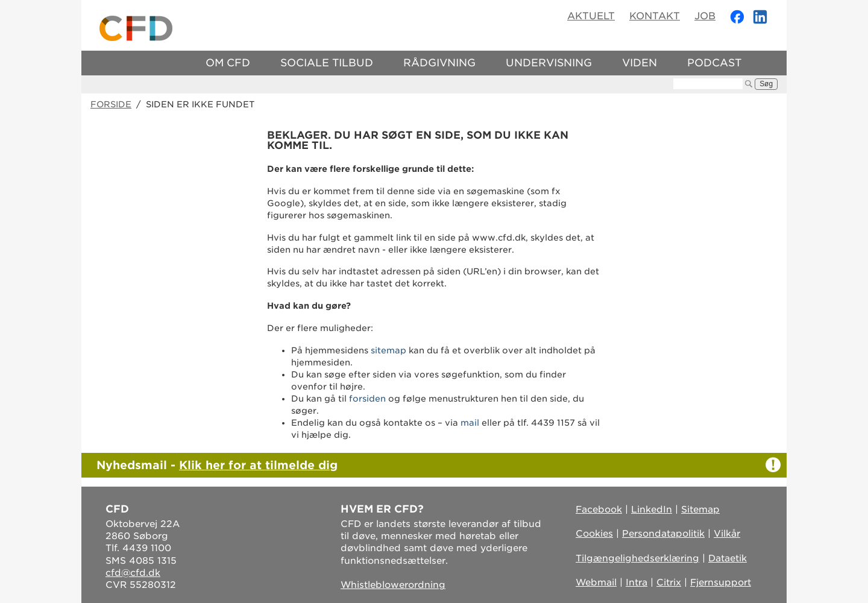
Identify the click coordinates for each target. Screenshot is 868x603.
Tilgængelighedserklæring (637, 558)
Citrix (669, 582)
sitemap (388, 350)
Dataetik (728, 558)
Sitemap (700, 510)
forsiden (367, 399)
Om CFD (228, 63)
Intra (637, 582)
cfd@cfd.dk (133, 573)
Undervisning (549, 63)
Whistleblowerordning (393, 585)
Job (705, 16)
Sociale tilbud (327, 63)
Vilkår (727, 534)
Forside (111, 104)
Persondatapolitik (663, 534)
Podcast (714, 63)
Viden (640, 63)
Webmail (596, 582)
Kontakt (655, 16)
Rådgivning (439, 63)
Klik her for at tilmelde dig (258, 465)
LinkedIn (652, 510)
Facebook (599, 510)
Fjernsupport (721, 582)
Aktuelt (591, 16)
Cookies (594, 534)
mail (470, 423)
